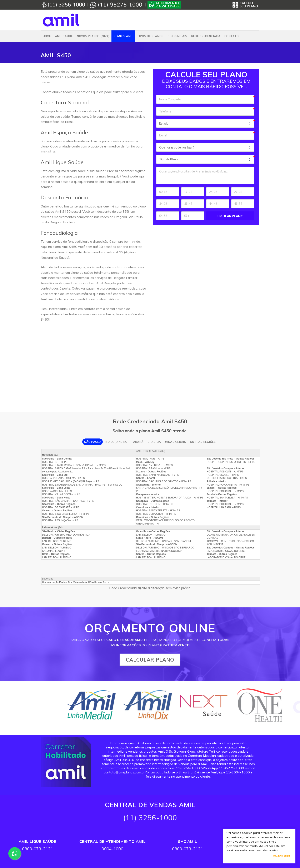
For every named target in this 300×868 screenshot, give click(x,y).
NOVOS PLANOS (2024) (93, 36)
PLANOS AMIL (123, 36)
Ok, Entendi (281, 856)
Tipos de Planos (150, 36)
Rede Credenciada (206, 36)
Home (47, 36)
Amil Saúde (64, 36)
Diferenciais (177, 36)
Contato (231, 36)
